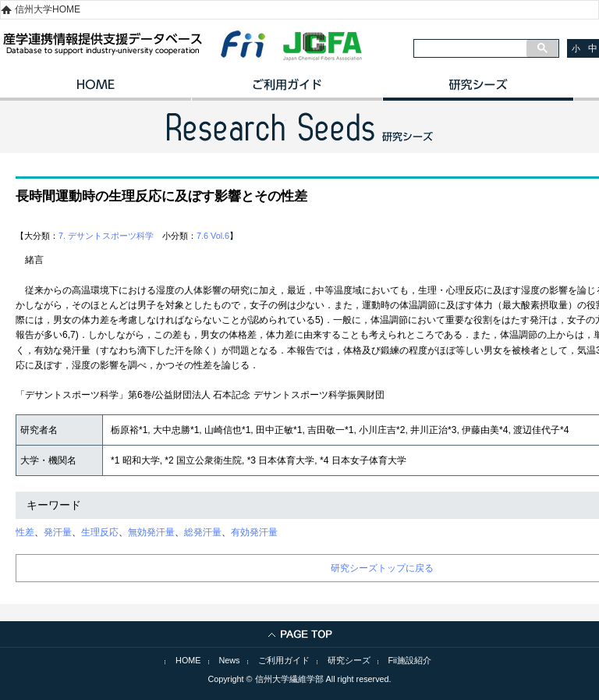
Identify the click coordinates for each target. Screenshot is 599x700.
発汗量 (58, 532)
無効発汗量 (151, 532)
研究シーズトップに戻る (382, 568)
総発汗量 (203, 532)
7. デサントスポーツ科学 (106, 236)
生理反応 (100, 532)
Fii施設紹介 (410, 660)
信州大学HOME (48, 9)
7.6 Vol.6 (213, 236)
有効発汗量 (254, 532)
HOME (96, 90)
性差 (25, 532)
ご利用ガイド (287, 90)
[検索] (470, 48)
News (230, 660)
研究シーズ (478, 90)
